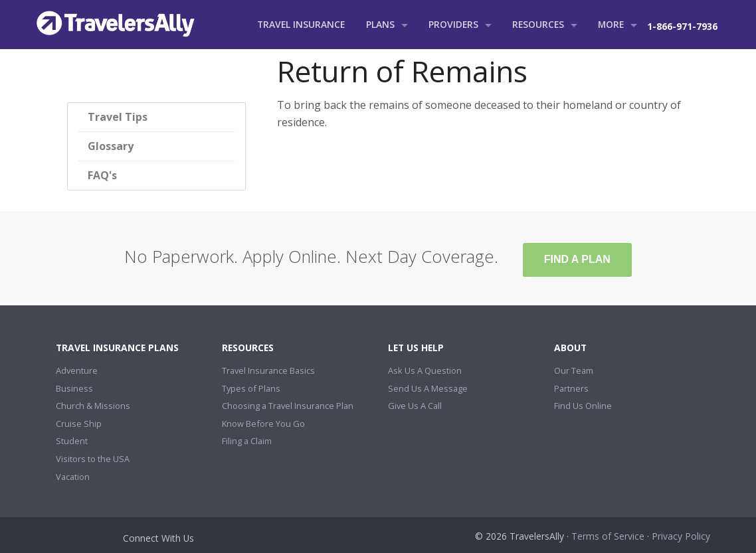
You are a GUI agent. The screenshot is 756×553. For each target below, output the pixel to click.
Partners (571, 388)
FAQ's (102, 175)
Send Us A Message (428, 388)
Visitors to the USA (93, 459)
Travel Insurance (301, 24)
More (611, 24)
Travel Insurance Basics (268, 370)
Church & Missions (93, 406)
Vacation (73, 477)
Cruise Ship (79, 424)
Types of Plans (251, 388)
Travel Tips (118, 117)
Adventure (77, 370)
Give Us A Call (415, 406)
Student (72, 441)
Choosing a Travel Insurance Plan (288, 406)
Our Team (574, 370)
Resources (538, 24)
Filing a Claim (247, 441)
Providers (453, 24)
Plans (380, 24)
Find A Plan (577, 259)
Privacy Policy (681, 536)
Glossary (111, 146)
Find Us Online (583, 406)
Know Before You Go (263, 424)
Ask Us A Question (425, 370)
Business (74, 388)
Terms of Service (608, 536)
